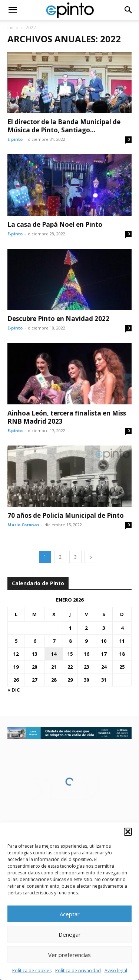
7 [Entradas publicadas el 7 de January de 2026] (54, 641)
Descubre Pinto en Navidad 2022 (58, 319)
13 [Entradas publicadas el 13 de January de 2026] (34, 654)
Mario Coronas (23, 525)
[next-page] (91, 557)
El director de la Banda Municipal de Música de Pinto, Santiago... (64, 126)
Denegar (70, 934)
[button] (128, 832)
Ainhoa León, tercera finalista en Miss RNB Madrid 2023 (67, 417)
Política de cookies (32, 971)
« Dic (14, 690)
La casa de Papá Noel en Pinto (55, 224)
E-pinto (15, 139)
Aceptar (70, 914)
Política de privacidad (78, 971)
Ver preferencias (69, 955)
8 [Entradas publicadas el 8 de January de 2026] (70, 641)
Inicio (13, 28)
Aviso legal (116, 971)
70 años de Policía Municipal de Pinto (66, 515)
